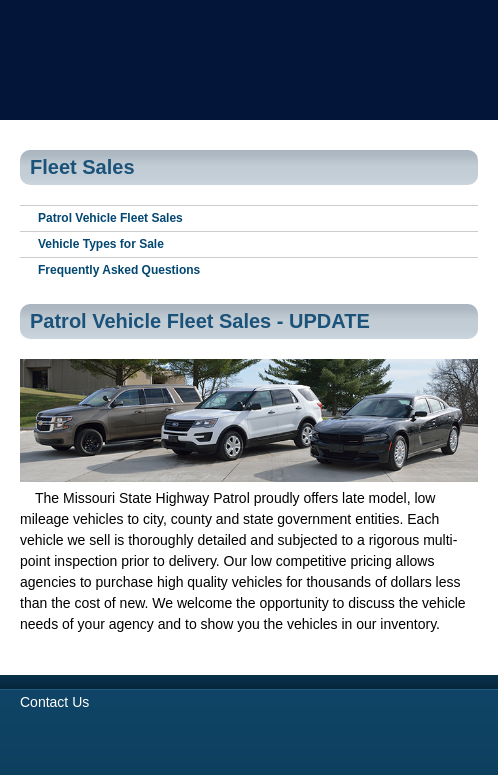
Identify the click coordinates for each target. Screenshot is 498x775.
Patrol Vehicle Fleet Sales (110, 218)
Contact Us (54, 702)
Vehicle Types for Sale (101, 244)
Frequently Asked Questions (119, 270)
